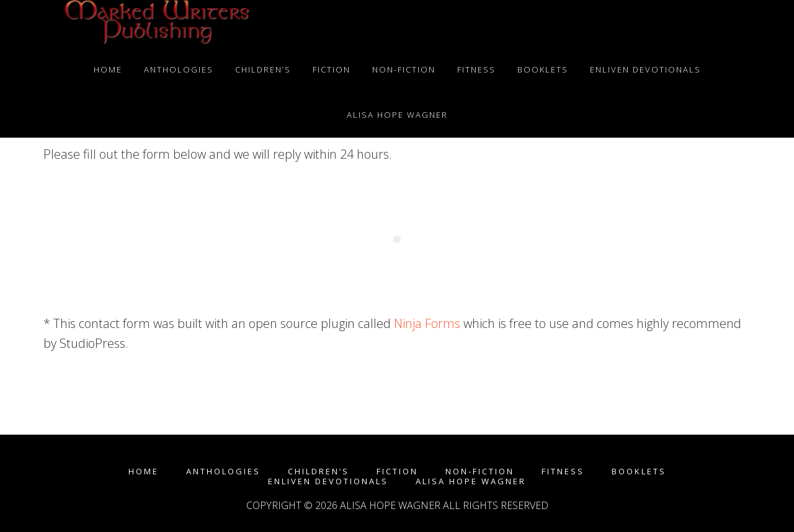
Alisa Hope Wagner (471, 481)
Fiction (397, 472)
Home (144, 472)
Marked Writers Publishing (155, 24)
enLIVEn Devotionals (328, 481)
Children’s (319, 472)
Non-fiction (480, 472)
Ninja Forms (427, 323)
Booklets (639, 472)
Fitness (563, 472)
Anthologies (223, 472)
